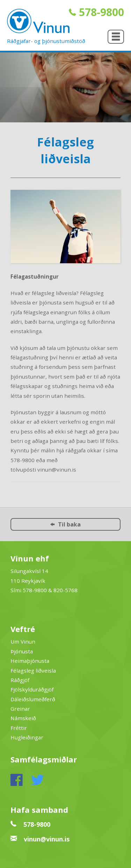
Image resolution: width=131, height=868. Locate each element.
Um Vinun (23, 641)
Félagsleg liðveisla (33, 670)
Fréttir (19, 728)
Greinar (20, 709)
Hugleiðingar (27, 737)
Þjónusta (22, 651)
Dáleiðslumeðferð (33, 699)
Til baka (65, 524)
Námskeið (23, 718)
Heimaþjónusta (30, 661)
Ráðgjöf (20, 680)
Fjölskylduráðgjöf (32, 689)
